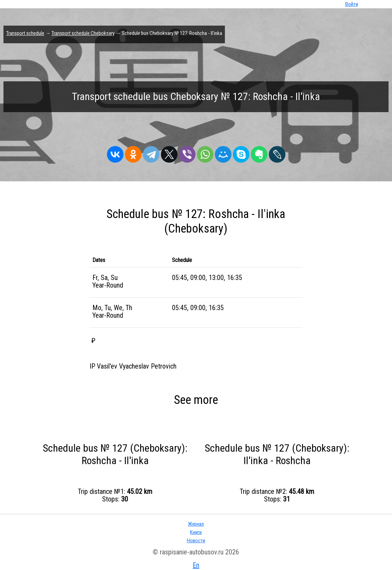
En (196, 565)
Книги (196, 532)
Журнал (196, 524)
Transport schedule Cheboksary (83, 33)
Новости (196, 541)
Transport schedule (25, 33)
